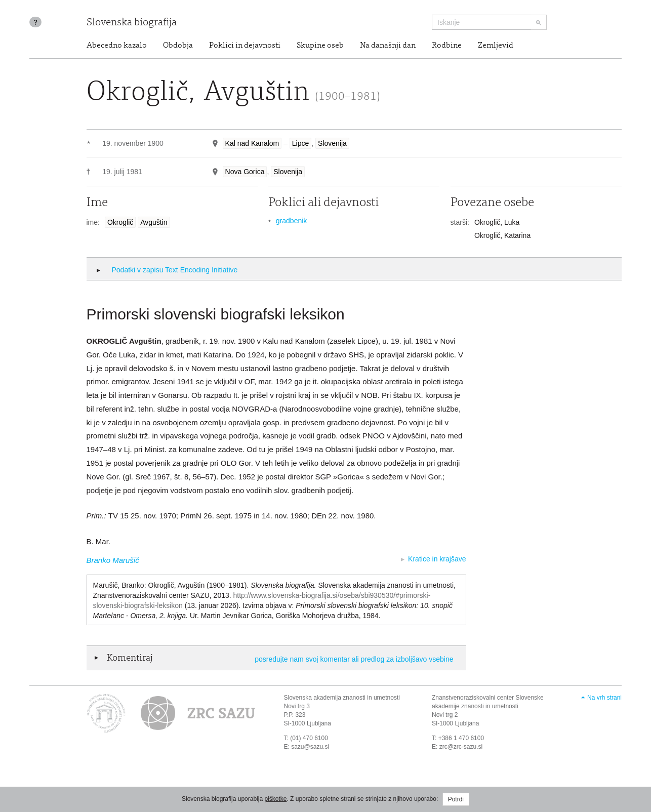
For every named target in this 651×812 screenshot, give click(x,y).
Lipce (300, 143)
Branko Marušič (113, 560)
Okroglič (120, 222)
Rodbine (447, 46)
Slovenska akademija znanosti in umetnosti (342, 698)
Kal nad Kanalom (252, 143)
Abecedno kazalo (117, 46)
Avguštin (154, 222)
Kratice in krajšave (437, 559)
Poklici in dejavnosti (245, 46)
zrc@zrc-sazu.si (461, 747)
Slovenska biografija (132, 23)
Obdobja (178, 46)
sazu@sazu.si (310, 747)
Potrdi (456, 799)
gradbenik (292, 221)
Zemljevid (496, 46)
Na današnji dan (388, 46)
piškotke (275, 799)
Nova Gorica (245, 172)
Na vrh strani (604, 698)
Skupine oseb (320, 46)
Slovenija (332, 143)
